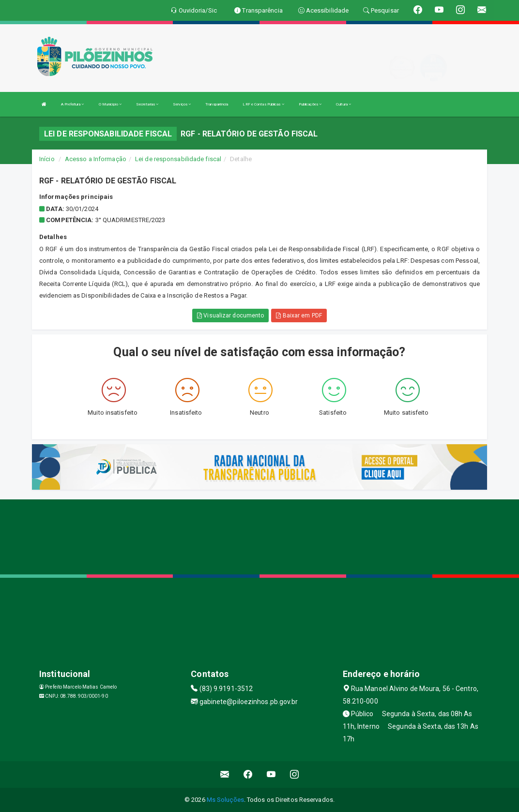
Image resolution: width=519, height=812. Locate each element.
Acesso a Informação (96, 159)
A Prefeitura (72, 104)
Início (47, 159)
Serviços (182, 104)
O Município (110, 104)
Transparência (217, 104)
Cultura (343, 104)
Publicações (310, 104)
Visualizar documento (230, 316)
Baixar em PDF (299, 316)
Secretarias (147, 104)
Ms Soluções (225, 800)
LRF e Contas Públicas (263, 104)
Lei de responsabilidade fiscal (178, 159)
